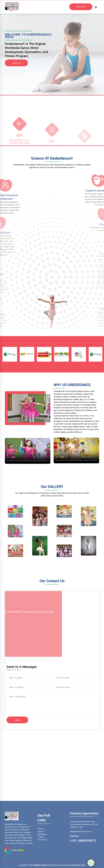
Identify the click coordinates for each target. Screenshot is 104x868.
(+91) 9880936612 (83, 841)
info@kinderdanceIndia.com (81, 832)
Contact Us (16, 63)
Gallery (41, 837)
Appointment (81, 7)
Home (40, 829)
